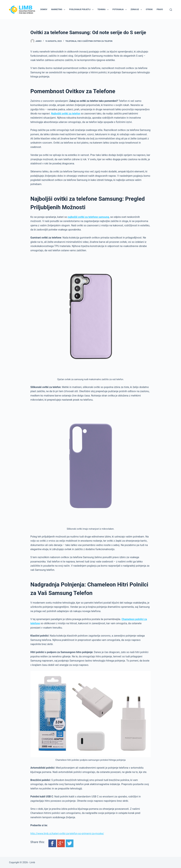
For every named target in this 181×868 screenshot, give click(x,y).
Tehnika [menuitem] (104, 10)
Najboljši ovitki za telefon (66, 114)
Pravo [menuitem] (160, 9)
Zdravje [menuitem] (137, 10)
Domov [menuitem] (44, 9)
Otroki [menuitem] (149, 9)
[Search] (171, 10)
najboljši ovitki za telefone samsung (88, 217)
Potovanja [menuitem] (120, 10)
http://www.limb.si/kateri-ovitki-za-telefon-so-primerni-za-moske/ (67, 834)
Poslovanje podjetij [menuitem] (82, 10)
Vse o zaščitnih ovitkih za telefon (95, 41)
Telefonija (71, 41)
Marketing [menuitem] (59, 10)
